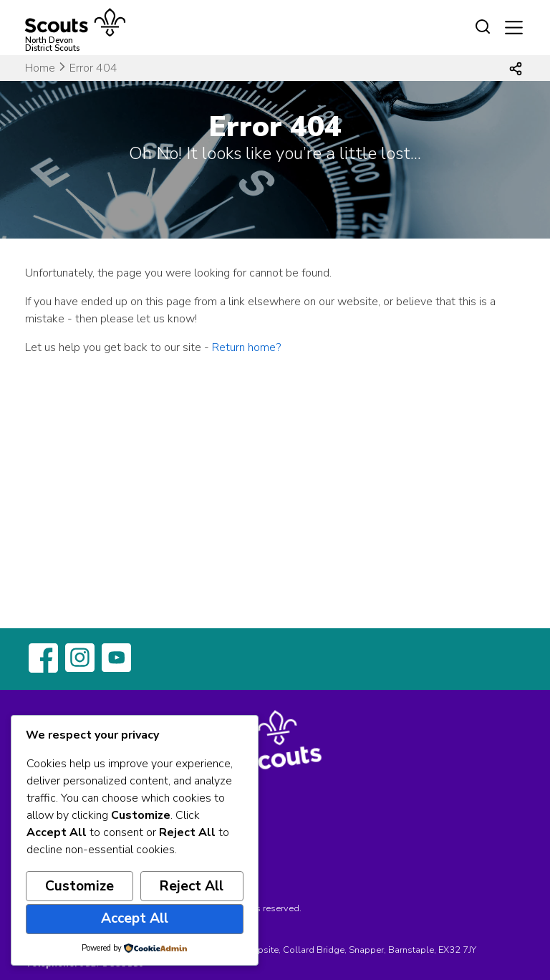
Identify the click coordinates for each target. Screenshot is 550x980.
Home (40, 68)
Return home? (246, 347)
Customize (79, 886)
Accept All (135, 918)
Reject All (192, 886)
